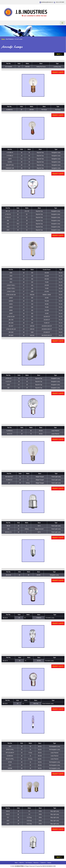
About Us (22, 863)
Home (3, 39)
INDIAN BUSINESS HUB (49, 866)
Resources (36, 863)
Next (58, 54)
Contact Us (43, 863)
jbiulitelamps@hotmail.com (47, 2)
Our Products (29, 863)
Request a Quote (58, 72)
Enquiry (49, 863)
